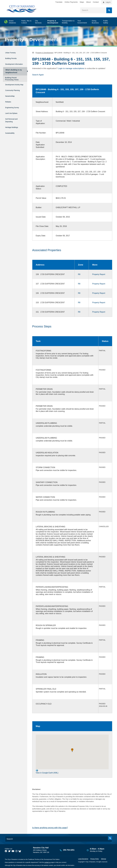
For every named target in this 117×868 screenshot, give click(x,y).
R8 (79, 274)
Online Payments (71, 2)
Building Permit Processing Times (12, 81)
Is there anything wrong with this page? (50, 827)
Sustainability (11, 133)
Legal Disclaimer (83, 858)
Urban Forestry (12, 52)
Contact (96, 2)
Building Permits (13, 57)
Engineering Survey (14, 111)
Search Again (38, 74)
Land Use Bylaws (13, 116)
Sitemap (104, 858)
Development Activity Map (11, 87)
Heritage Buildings (14, 128)
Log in (108, 2)
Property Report (99, 274)
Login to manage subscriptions (71, 68)
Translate (59, 2)
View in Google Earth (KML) (47, 771)
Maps (82, 2)
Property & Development (31, 40)
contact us (47, 862)
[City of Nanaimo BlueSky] (20, 851)
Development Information (11, 63)
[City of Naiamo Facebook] (6, 851)
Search (109, 10)
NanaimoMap (11, 101)
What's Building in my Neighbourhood (13, 72)
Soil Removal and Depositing (13, 122)
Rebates (9, 106)
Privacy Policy (95, 858)
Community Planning (10, 95)
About (88, 2)
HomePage (33, 52)
